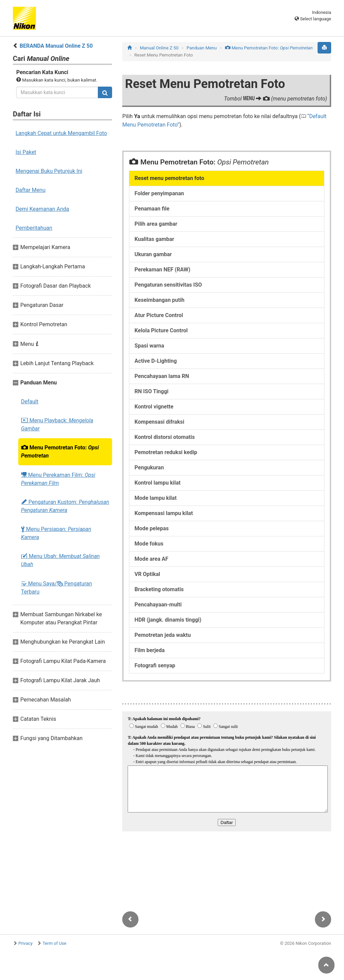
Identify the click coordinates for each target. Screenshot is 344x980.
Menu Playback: (57, 425)
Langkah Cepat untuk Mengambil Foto (61, 133)
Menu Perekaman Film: (58, 479)
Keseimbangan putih (159, 300)
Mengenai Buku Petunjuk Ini (49, 171)
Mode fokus (149, 544)
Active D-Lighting (156, 361)
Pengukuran (149, 467)
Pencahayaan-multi (158, 605)
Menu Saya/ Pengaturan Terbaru (57, 587)
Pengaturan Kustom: (65, 506)
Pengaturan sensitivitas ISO (168, 285)
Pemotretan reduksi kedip (166, 452)
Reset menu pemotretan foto (169, 178)
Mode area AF (151, 559)
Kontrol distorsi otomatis (165, 437)
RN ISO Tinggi (151, 391)
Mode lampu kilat (155, 498)
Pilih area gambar (156, 224)
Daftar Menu (30, 190)
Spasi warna (149, 346)
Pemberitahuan (34, 228)
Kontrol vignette (154, 407)
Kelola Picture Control (161, 330)
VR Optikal (147, 574)
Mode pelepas (152, 528)
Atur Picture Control (159, 315)
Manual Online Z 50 (159, 48)
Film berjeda (149, 650)
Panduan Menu (202, 48)
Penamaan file (152, 209)
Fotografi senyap (155, 665)
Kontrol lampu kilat (157, 483)
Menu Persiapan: (56, 533)
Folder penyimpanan (159, 193)
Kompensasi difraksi (159, 422)
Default (30, 402)
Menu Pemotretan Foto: (60, 452)
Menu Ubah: (60, 560)
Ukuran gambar (153, 254)
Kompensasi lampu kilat (164, 513)
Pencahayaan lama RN (162, 376)
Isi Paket (26, 152)
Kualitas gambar (154, 239)
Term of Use (55, 943)
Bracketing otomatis (159, 589)
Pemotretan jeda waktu (163, 635)
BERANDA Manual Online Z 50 (56, 46)
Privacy (25, 943)
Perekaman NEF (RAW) (162, 270)
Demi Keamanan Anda (42, 209)
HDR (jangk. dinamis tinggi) (168, 620)
